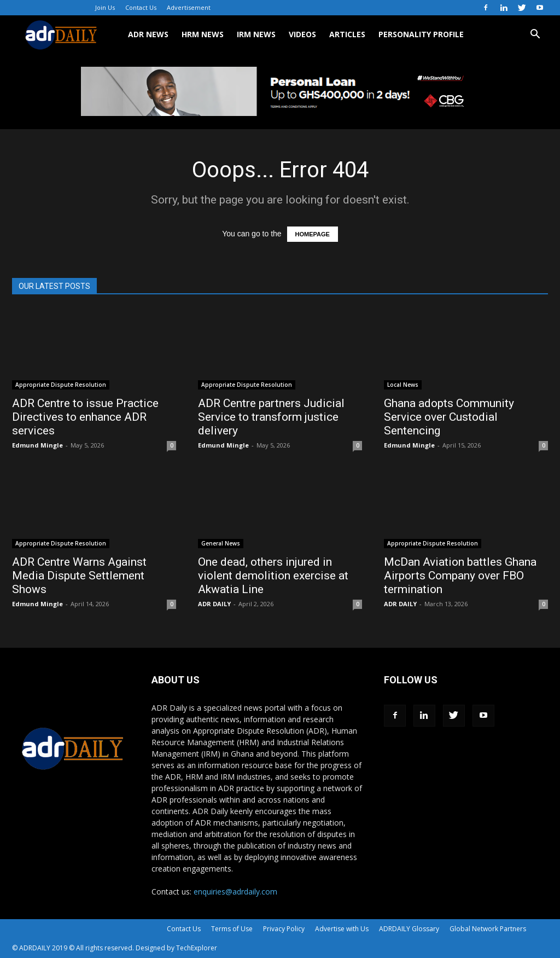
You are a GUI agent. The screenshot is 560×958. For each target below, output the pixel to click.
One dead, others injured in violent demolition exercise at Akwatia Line (273, 576)
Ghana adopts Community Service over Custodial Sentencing (449, 417)
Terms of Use (232, 929)
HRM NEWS (203, 34)
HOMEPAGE (313, 234)
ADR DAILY (214, 604)
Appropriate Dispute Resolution (61, 385)
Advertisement (189, 7)
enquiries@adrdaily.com (235, 892)
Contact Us (141, 7)
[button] (535, 35)
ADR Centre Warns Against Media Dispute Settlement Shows (79, 576)
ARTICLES (347, 34)
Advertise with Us (342, 929)
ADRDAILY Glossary (409, 929)
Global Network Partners (488, 929)
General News (221, 543)
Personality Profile (421, 34)
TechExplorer (197, 948)
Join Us (105, 7)
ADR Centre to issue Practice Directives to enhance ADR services (85, 417)
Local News (403, 385)
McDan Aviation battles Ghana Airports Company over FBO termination (460, 576)
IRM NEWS (256, 34)
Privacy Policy (284, 929)
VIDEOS (302, 34)
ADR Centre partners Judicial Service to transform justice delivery (271, 417)
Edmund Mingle (37, 445)
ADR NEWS (148, 34)
